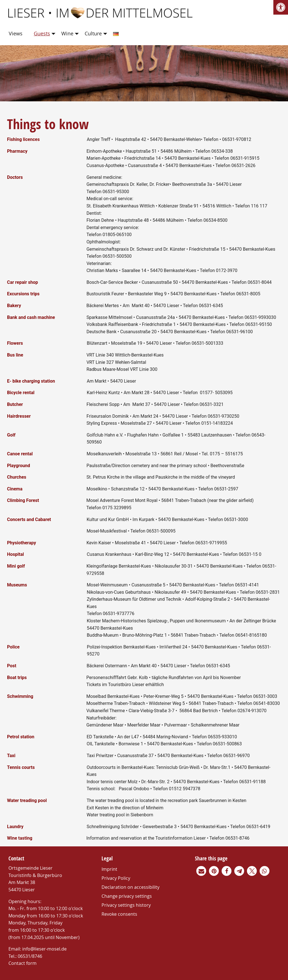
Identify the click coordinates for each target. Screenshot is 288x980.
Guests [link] (42, 33)
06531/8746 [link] (30, 956)
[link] (281, 7)
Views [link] (16, 33)
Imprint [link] (109, 869)
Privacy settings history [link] (126, 905)
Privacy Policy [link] (116, 878)
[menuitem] (17, 34)
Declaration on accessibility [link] (130, 887)
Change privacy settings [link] (127, 896)
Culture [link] (93, 33)
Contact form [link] (22, 963)
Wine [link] (67, 33)
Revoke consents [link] (119, 914)
